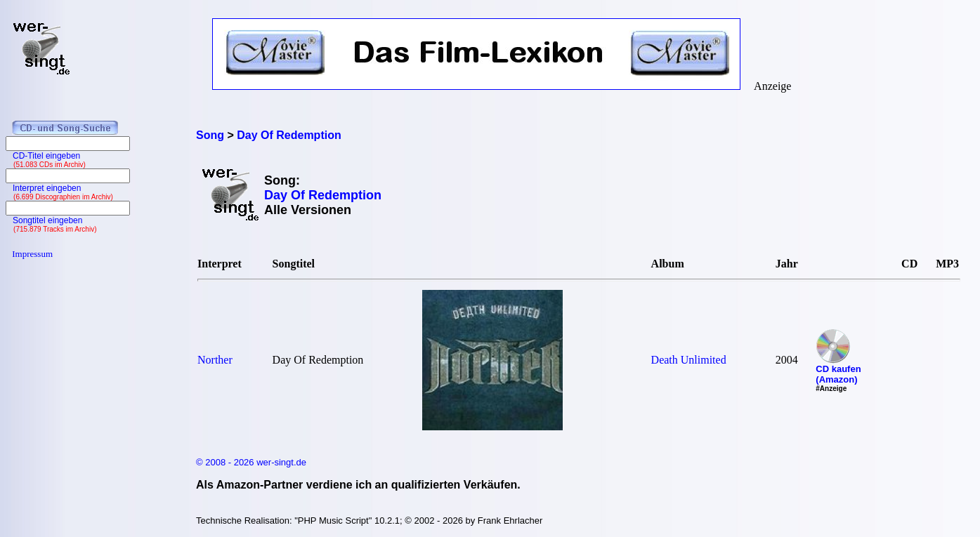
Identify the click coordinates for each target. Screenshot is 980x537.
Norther (215, 360)
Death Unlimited (689, 360)
